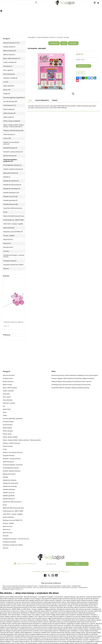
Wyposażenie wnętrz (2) (11, 173)
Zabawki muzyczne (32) (10, 197)
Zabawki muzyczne (9, 492)
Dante (83, 60)
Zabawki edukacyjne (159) (11, 193)
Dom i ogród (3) (8, 70)
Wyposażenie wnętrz (9, 474)
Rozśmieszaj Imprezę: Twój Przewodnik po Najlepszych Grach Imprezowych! (75, 375)
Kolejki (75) (7, 94)
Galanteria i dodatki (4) (10, 78)
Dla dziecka (6, 394)
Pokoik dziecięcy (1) (9, 134)
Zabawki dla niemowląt (10, 486)
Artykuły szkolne (8, 378)
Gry (4, 406)
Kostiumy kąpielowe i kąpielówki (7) (14, 98)
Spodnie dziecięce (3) (10, 156)
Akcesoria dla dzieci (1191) (11, 43)
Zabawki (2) (7, 177)
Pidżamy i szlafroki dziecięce (11, 443)
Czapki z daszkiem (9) (10, 62)
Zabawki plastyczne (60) (11, 204)
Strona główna (32, 37)
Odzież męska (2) (9, 117)
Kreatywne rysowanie (10, 261)
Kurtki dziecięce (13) (9, 105)
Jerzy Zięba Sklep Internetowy (17, 586)
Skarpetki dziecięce (9, 455)
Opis (30, 100)
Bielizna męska (7, 385)
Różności (6, 269)
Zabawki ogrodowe (9, 496)
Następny (73, 43)
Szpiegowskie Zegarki (8, 589)
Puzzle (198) (7, 138)
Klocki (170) (7, 90)
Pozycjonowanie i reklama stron (60, 572)
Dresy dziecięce (8, 400)
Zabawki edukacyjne (9, 489)
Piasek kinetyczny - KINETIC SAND (13, 220)
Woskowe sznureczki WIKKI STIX (13, 232)
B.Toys (5, 212)
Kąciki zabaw (7, 409)
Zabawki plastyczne (9, 499)
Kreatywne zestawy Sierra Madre (13, 265)
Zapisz (77, 564)
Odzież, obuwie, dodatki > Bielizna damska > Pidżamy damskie (22, 440)
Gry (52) (6, 82)
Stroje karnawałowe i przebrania (46, 37)
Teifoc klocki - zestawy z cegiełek (13, 224)
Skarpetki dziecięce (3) (10, 148)
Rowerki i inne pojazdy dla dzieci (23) (11, 143)
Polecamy (7, 335)
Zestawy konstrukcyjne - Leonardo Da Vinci (14, 256)
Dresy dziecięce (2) (9, 74)
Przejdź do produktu (84, 66)
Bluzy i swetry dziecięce (10, 388)
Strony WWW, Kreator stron (41, 572)
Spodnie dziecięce (8, 462)
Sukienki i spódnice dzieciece (12, 471)
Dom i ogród (7, 397)
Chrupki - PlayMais (9, 236)
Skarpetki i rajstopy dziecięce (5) (13, 152)
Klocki (5, 412)
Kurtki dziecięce (8, 425)
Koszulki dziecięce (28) (10, 101)
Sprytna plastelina (9, 228)
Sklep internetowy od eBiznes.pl (51, 583)
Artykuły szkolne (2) (9, 47)
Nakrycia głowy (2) (9, 109)
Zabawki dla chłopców (10, 480)
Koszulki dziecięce (8, 422)
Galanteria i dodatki (9, 403)
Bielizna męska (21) (9, 55)
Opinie (55, 100)
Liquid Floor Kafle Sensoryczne (13, 208)
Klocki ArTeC (7, 243)
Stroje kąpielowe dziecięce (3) (12, 165)
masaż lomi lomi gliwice (55, 586)
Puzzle (5, 449)
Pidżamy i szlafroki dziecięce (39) (13, 131)
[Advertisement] (51, 18)
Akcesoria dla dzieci (9, 375)
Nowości (6, 276)
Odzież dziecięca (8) (9, 113)
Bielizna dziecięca (8, 381)
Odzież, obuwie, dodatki (10, 437)
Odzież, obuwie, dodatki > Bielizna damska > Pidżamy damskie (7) (14, 126)
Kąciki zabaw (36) (9, 86)
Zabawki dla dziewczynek (10, 483)
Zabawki (5, 477)
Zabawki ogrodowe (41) (10, 200)
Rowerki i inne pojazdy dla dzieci (13, 452)
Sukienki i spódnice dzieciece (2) (13, 169)
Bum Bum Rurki (8, 247)
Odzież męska (7, 434)
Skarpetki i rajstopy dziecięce (12, 459)
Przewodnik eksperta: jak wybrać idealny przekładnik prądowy (70, 388)
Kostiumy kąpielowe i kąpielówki (13, 418)
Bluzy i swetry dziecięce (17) (12, 58)
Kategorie (7, 39)
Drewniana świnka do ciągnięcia (14, 322)
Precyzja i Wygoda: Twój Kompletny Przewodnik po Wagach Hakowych (73, 378)
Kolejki (5, 415)
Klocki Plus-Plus (8, 240)
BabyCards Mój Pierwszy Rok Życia (14, 216)
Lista (64, 43)
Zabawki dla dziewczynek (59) (12, 185)
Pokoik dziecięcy (8, 446)
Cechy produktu (42, 100)
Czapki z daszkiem (8, 391)
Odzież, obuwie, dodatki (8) (12, 121)
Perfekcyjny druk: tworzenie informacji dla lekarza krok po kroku (71, 385)
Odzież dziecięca (8, 431)
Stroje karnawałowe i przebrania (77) (10, 160)
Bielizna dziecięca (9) (10, 51)
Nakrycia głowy (7, 428)
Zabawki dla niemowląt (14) (12, 189)
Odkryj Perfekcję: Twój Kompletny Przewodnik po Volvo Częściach (72, 381)
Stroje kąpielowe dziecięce (11, 468)
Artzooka (6, 251)
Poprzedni (54, 43)
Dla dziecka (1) (8, 66)
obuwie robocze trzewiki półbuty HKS (13, 587)
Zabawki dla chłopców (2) (11, 181)
